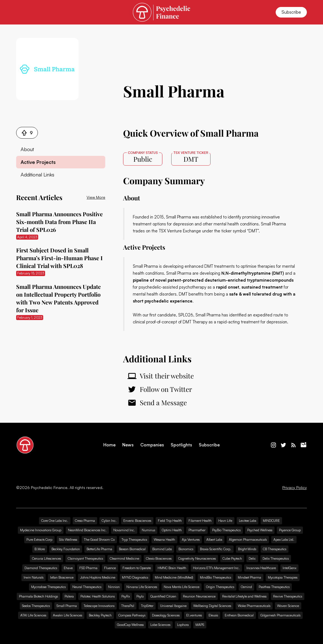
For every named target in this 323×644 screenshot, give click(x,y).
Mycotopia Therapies (283, 577)
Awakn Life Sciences (68, 615)
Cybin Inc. (109, 521)
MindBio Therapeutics (216, 577)
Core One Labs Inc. (55, 521)
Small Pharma (67, 606)
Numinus (148, 530)
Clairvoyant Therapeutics (85, 558)
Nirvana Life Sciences (142, 587)
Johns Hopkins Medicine (98, 577)
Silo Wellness (68, 539)
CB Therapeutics (275, 549)
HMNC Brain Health (172, 568)
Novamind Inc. (124, 530)
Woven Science (288, 606)
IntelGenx (289, 568)
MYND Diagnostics (135, 577)
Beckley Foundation (66, 549)
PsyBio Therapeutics (226, 530)
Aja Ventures (191, 539)
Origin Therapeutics (220, 587)
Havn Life (225, 521)
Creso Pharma (85, 521)
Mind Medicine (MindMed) (174, 577)
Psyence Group (290, 530)
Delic (252, 558)
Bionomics (186, 549)
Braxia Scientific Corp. (216, 549)
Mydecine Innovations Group (41, 530)
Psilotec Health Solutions (98, 596)
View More (96, 197)
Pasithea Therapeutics (274, 587)
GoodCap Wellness (130, 625)
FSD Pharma (88, 568)
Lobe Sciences (160, 625)
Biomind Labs (162, 549)
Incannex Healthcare (261, 568)
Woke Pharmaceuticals (254, 606)
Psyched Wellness (260, 530)
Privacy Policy (295, 488)
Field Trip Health (170, 521)
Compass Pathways (132, 615)
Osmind (246, 587)
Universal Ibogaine (173, 606)
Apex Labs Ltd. (284, 539)
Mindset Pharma (249, 577)
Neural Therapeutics (87, 587)
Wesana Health (164, 539)
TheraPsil (128, 606)
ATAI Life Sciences (33, 615)
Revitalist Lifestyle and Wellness (244, 596)
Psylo (140, 596)
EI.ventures (194, 615)
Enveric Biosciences (137, 521)
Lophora (183, 625)
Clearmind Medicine (124, 558)
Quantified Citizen (163, 596)
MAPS (200, 625)
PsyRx (126, 596)
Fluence (110, 568)
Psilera (69, 596)
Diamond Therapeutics (41, 568)
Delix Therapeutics (276, 558)
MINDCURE (271, 521)
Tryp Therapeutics (134, 539)
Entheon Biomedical (239, 615)
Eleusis (213, 615)
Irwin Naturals (34, 577)
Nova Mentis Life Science (182, 587)
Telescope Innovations (99, 606)
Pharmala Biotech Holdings (38, 596)
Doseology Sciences (166, 615)
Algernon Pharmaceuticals (248, 539)
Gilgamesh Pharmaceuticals (280, 615)
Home (109, 445)
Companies (152, 445)
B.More (40, 549)
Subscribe (291, 12)
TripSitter (147, 606)
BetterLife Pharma (99, 549)
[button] (23, 12)
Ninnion (114, 587)
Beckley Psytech (100, 615)
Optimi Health (172, 530)
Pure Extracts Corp (39, 539)
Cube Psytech (232, 558)
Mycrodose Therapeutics (48, 587)
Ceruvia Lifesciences (47, 558)
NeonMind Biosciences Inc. (87, 530)
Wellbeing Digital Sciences (212, 606)
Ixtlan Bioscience (62, 577)
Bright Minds (247, 549)
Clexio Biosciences (159, 558)
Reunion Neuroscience (199, 596)
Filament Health (200, 521)
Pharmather (197, 530)
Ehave (68, 568)
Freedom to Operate (137, 568)
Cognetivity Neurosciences (197, 558)
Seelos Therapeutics (36, 606)
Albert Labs (214, 539)
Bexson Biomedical (132, 549)
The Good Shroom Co (99, 539)
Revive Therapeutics (288, 596)
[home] (161, 12)
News (128, 445)
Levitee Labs (248, 521)
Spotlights (181, 445)
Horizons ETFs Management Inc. (216, 568)
